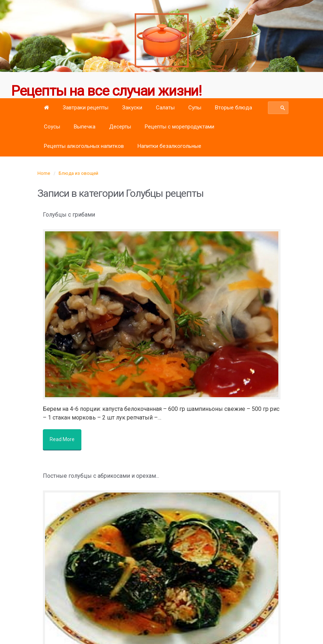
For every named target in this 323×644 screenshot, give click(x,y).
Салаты (165, 108)
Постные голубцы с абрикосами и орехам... (101, 471)
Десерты (120, 127)
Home (44, 173)
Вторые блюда (234, 108)
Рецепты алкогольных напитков (84, 146)
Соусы (52, 127)
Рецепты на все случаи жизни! (107, 91)
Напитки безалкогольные (169, 146)
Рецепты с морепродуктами (180, 127)
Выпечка (85, 127)
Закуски (132, 108)
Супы (195, 108)
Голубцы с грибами (69, 215)
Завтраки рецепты (86, 108)
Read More (65, 437)
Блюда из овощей (78, 173)
